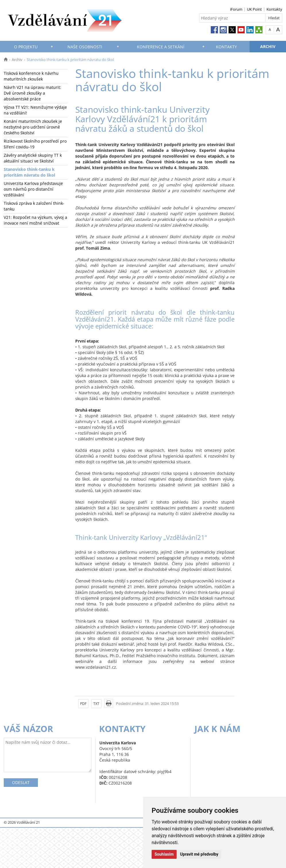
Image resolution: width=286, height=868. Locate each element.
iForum (236, 9)
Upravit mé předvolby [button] (199, 854)
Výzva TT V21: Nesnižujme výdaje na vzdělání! (35, 110)
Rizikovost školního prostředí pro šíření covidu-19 (35, 144)
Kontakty (274, 9)
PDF (83, 704)
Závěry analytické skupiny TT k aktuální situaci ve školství (33, 158)
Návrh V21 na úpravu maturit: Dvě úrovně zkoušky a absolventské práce (32, 93)
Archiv (268, 46)
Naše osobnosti (85, 47)
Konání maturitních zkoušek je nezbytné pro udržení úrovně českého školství (33, 127)
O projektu (26, 47)
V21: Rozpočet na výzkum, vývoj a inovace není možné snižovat (35, 220)
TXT (96, 704)
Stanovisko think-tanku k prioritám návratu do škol (29, 172)
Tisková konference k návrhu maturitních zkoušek (31, 76)
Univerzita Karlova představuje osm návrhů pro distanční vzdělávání (33, 189)
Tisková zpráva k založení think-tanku (34, 206)
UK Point (254, 9)
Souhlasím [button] (164, 854)
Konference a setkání (161, 47)
